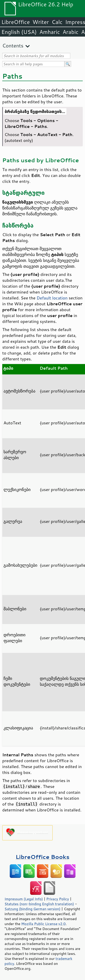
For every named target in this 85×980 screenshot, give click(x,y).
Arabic (70, 32)
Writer (41, 22)
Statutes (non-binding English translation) (39, 904)
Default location (52, 298)
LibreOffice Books (43, 857)
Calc (57, 22)
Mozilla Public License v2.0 (44, 924)
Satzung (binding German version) (33, 909)
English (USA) (19, 32)
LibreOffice (16, 22)
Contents (13, 46)
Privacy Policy (58, 899)
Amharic (50, 32)
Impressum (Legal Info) (24, 899)
